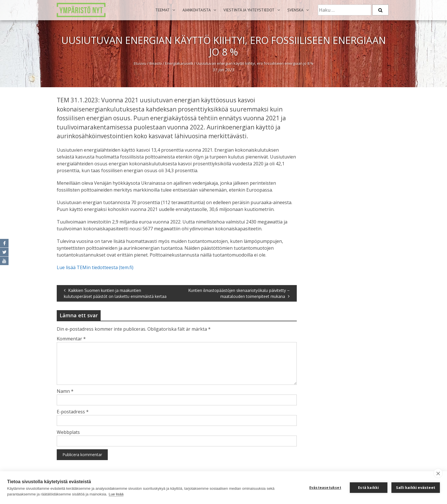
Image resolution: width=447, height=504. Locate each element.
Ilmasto (156, 63)
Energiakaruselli (179, 63)
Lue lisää (116, 494)
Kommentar (71, 339)
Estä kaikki (368, 488)
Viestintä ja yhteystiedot (249, 10)
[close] (438, 473)
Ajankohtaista (197, 10)
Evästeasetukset (325, 488)
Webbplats (68, 432)
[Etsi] (380, 10)
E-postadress (73, 412)
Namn (65, 391)
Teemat (162, 10)
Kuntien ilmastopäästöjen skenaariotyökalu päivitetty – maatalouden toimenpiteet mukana (239, 293)
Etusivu (140, 63)
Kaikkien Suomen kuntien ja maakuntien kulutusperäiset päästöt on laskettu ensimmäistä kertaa (115, 293)
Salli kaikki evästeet (416, 487)
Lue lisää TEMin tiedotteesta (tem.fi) (95, 267)
